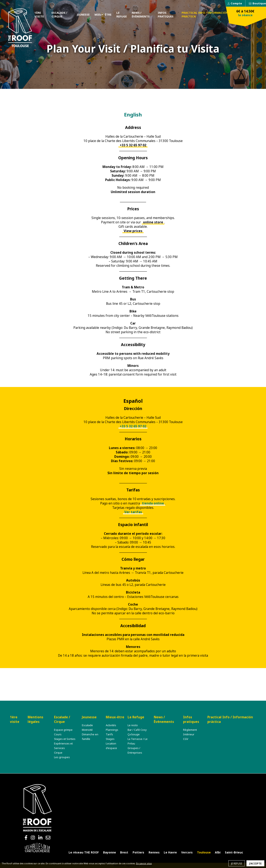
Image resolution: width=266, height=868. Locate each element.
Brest (124, 852)
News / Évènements (141, 15)
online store (153, 222)
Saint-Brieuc (234, 852)
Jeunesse (83, 15)
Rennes (154, 852)
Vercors (187, 852)
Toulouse (204, 852)
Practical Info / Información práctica (205, 15)
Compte (236, 3)
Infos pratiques (166, 15)
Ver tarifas (133, 512)
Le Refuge (122, 15)
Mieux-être (103, 15)
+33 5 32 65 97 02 (133, 145)
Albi (218, 852)
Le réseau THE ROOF (84, 852)
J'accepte (255, 864)
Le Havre (170, 852)
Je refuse (237, 864)
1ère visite (39, 15)
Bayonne (110, 852)
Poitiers (138, 852)
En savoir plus (144, 863)
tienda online (153, 503)
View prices (133, 231)
